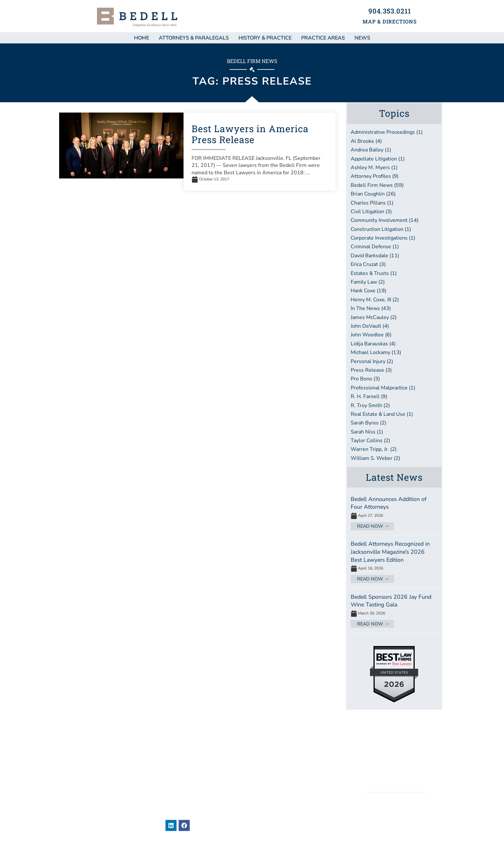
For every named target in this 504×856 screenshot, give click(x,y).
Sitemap (396, 740)
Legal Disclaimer (397, 751)
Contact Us (281, 801)
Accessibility (397, 773)
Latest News (394, 477)
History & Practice (265, 38)
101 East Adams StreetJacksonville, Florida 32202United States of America (197, 765)
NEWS (362, 38)
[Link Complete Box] (394, 513)
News (273, 740)
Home (142, 38)
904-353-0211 (201, 784)
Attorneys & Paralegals (194, 38)
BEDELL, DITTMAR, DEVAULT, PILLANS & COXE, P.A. (397, 818)
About (274, 765)
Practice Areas (323, 38)
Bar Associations (290, 789)
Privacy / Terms (397, 762)
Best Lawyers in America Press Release (250, 134)
